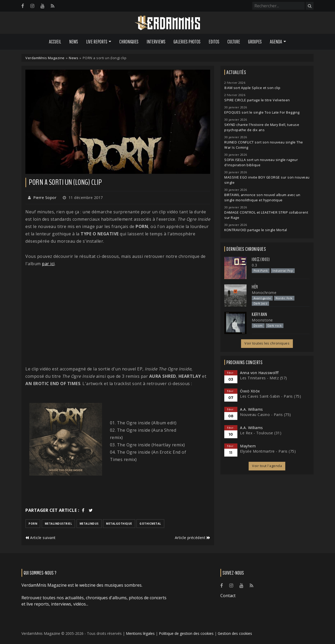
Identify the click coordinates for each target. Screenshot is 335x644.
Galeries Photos (187, 42)
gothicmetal (150, 524)
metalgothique (119, 524)
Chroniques (129, 42)
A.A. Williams (252, 409)
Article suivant (41, 538)
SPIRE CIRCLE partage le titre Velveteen (257, 100)
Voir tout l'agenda (267, 466)
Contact (228, 596)
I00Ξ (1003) (261, 259)
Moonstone (262, 320)
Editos (214, 42)
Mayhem (248, 446)
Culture (234, 42)
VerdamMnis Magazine (45, 58)
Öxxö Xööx (250, 391)
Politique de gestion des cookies (186, 633)
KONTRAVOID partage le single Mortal (256, 230)
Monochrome (264, 293)
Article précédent (193, 538)
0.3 (255, 265)
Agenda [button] (276, 42)
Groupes (255, 42)
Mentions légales (140, 633)
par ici (48, 264)
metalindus (89, 524)
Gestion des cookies (235, 633)
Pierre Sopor (45, 198)
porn (33, 524)
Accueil (55, 42)
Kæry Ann (259, 314)
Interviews (156, 42)
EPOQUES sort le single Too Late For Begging (262, 112)
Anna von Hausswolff (259, 373)
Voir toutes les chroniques (267, 343)
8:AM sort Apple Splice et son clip (252, 88)
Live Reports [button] (97, 42)
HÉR (255, 287)
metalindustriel (58, 524)
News (74, 42)
